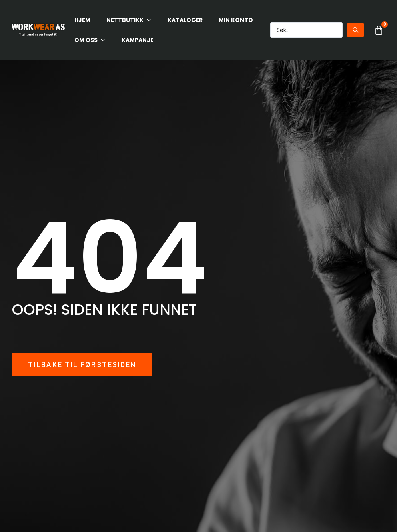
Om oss (90, 40)
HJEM (82, 20)
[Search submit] (355, 30)
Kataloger (185, 20)
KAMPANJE (138, 40)
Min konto (236, 20)
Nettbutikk (129, 20)
